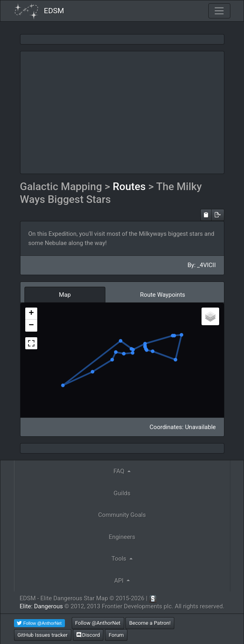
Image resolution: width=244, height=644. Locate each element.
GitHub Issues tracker (43, 635)
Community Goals (122, 515)
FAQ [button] (120, 471)
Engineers (122, 537)
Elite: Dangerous (41, 606)
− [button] (31, 326)
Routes (130, 186)
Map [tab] (65, 295)
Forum (116, 635)
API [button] (120, 581)
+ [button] (31, 314)
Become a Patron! (150, 623)
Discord (88, 635)
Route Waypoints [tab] (163, 295)
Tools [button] (119, 559)
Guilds (122, 493)
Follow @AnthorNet (98, 623)
